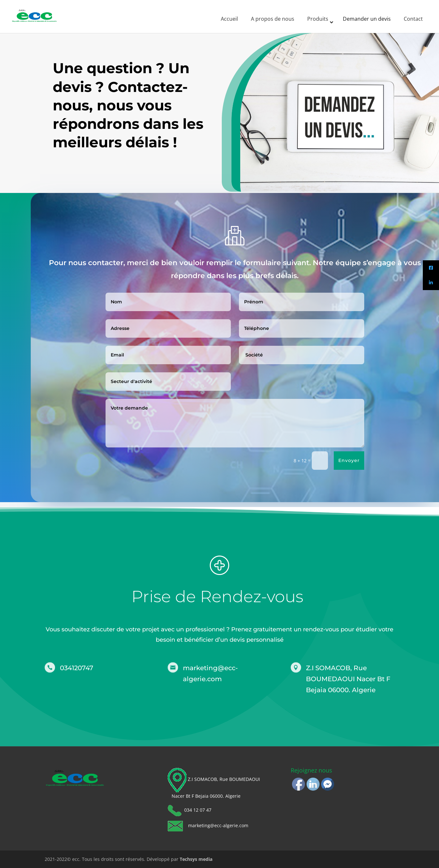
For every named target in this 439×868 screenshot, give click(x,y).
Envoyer (359, 460)
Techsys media (196, 859)
